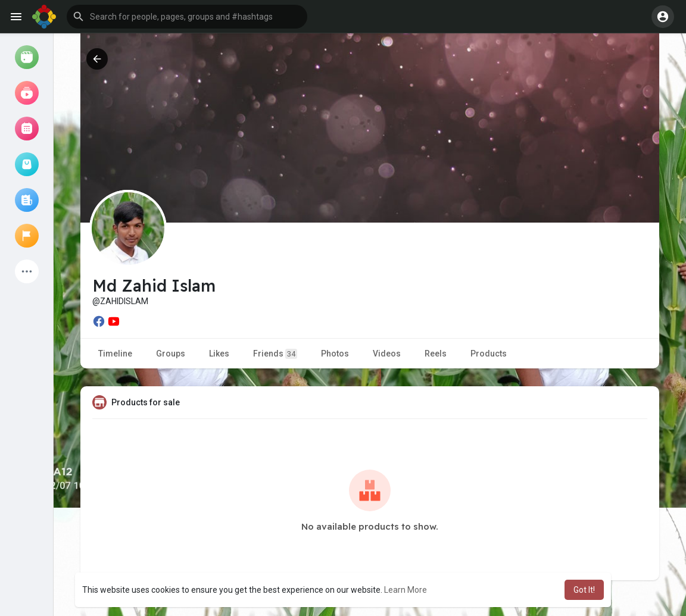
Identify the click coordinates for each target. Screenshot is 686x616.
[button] (187, 17)
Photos (335, 354)
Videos (387, 354)
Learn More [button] (406, 590)
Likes (219, 354)
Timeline (115, 354)
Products (489, 354)
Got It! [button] (584, 590)
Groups (171, 354)
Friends (275, 354)
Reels (436, 354)
